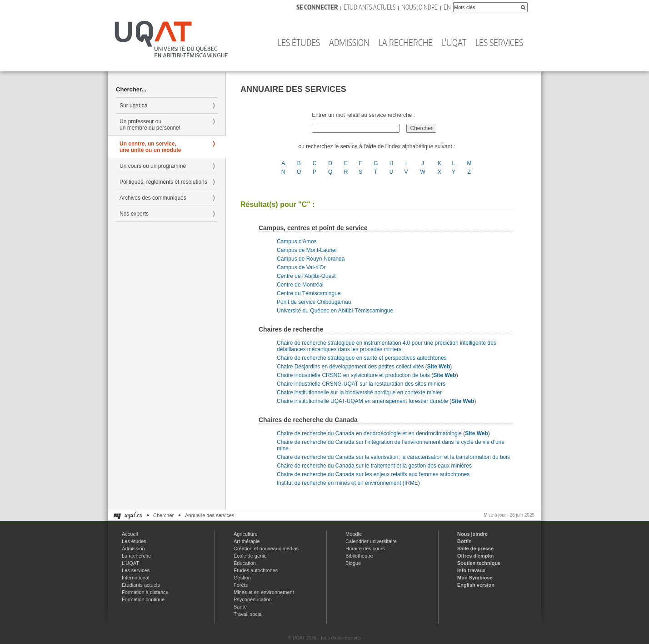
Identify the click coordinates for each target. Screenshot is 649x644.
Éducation (245, 563)
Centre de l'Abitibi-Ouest (306, 276)
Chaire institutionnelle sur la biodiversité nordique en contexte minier (359, 392)
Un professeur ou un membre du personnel (150, 125)
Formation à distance (145, 592)
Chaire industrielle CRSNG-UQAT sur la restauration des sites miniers (361, 384)
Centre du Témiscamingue (309, 293)
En (447, 7)
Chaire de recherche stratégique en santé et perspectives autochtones (362, 358)
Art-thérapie (247, 541)
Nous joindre (419, 7)
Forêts (241, 585)
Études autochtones (256, 570)
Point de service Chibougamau (314, 302)
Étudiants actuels (369, 7)
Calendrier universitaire (371, 541)
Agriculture (246, 534)
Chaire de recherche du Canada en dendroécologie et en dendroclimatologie (369, 433)
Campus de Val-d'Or (301, 267)
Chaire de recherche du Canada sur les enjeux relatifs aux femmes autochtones (373, 474)
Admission (349, 42)
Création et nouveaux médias (266, 548)
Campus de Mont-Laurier (307, 250)
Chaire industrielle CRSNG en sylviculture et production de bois (353, 375)
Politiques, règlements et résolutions (163, 182)
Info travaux (471, 570)
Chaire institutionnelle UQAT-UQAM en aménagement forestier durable (362, 401)
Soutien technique (479, 563)
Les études (299, 42)
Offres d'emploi (475, 556)
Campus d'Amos (297, 241)
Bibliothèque (359, 556)
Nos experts (134, 214)
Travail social (248, 614)
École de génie (250, 556)
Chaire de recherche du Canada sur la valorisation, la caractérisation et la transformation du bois (393, 457)
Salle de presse (475, 548)
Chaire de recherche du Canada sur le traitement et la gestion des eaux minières (374, 466)
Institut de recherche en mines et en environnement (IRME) (348, 483)
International (136, 578)
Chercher (163, 515)
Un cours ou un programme (153, 166)
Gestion (242, 578)
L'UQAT (454, 42)
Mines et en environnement (264, 592)
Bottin (464, 541)
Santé (240, 607)
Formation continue (143, 599)
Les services (499, 42)
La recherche (406, 42)
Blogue (353, 563)
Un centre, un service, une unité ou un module (150, 147)
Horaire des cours (365, 548)
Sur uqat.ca (133, 106)
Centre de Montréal (300, 285)
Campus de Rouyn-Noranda (311, 259)
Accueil (130, 534)
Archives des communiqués (153, 198)
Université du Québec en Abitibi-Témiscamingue (335, 311)
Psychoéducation (253, 599)
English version (476, 585)
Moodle (354, 534)
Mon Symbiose (475, 578)
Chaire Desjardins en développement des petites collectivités (350, 367)
